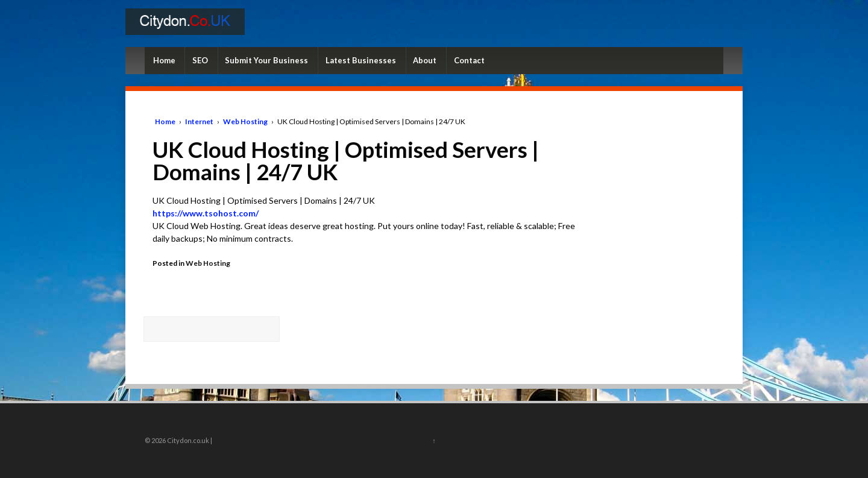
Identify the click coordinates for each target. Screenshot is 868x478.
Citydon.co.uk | (189, 440)
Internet (199, 121)
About (425, 60)
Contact (469, 60)
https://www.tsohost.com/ (206, 213)
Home (164, 60)
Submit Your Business (266, 60)
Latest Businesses (361, 60)
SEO (200, 60)
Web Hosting (245, 121)
